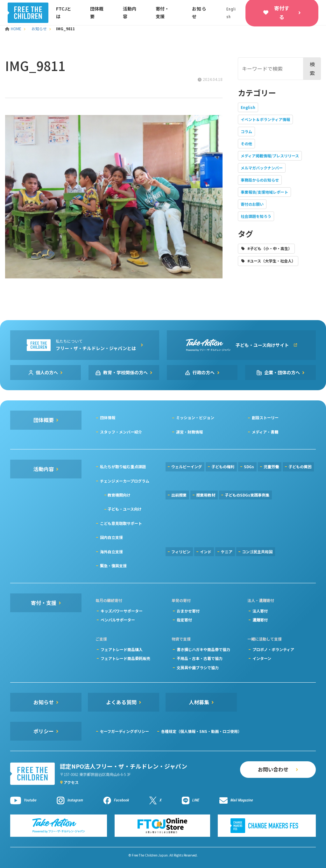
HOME (14, 29)
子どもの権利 (223, 466)
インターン (262, 658)
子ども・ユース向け (125, 509)
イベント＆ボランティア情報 (265, 119)
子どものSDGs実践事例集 (247, 495)
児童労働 (271, 466)
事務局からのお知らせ (260, 180)
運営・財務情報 (189, 432)
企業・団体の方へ (282, 372)
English (248, 107)
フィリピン (181, 552)
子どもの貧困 (300, 466)
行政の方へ (204, 372)
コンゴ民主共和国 (257, 552)
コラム (246, 131)
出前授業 (179, 495)
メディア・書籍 (265, 432)
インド (206, 552)
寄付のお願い (252, 204)
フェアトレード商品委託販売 (125, 658)
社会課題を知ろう (256, 216)
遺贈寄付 (260, 620)
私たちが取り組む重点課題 (123, 466)
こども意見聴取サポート (121, 523)
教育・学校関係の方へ (125, 372)
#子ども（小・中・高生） (270, 248)
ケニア (227, 552)
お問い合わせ (273, 769)
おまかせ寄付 (188, 611)
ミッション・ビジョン (195, 417)
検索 (312, 68)
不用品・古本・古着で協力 (200, 658)
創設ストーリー (265, 417)
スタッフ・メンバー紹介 (121, 432)
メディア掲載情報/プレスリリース (270, 156)
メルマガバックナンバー (262, 168)
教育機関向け (119, 495)
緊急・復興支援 (113, 566)
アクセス (71, 782)
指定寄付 (184, 620)
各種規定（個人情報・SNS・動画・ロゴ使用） (201, 731)
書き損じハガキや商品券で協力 (203, 649)
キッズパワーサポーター (122, 611)
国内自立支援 (111, 537)
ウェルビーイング (187, 466)
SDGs (249, 466)
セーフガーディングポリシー (124, 731)
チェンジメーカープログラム (125, 481)
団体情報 (108, 417)
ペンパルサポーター (118, 620)
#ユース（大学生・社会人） (271, 261)
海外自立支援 (111, 552)
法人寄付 (260, 611)
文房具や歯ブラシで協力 (198, 667)
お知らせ (39, 29)
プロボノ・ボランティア (273, 649)
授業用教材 (206, 495)
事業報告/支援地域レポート (264, 192)
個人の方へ (47, 372)
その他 (246, 143)
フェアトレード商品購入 (122, 649)
